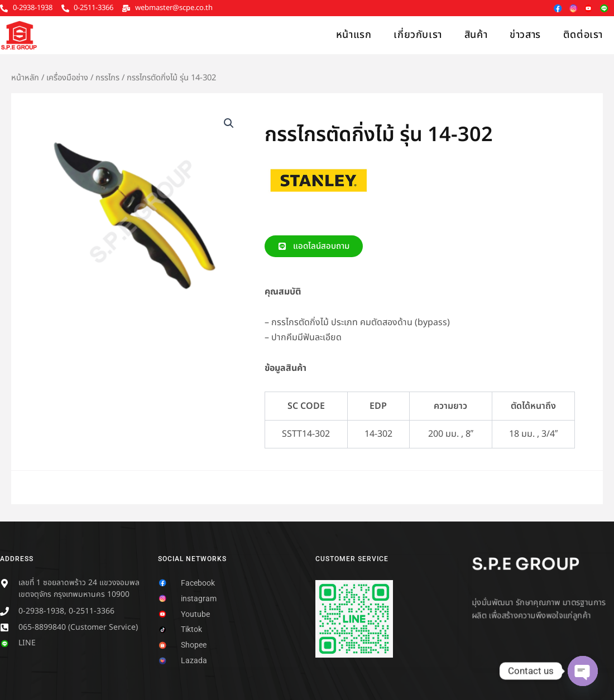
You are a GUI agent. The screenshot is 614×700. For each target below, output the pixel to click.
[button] (229, 123)
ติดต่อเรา (583, 35)
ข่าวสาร (525, 35)
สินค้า (476, 35)
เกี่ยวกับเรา (418, 35)
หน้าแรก (354, 35)
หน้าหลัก (25, 78)
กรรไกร (107, 78)
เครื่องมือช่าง (67, 78)
